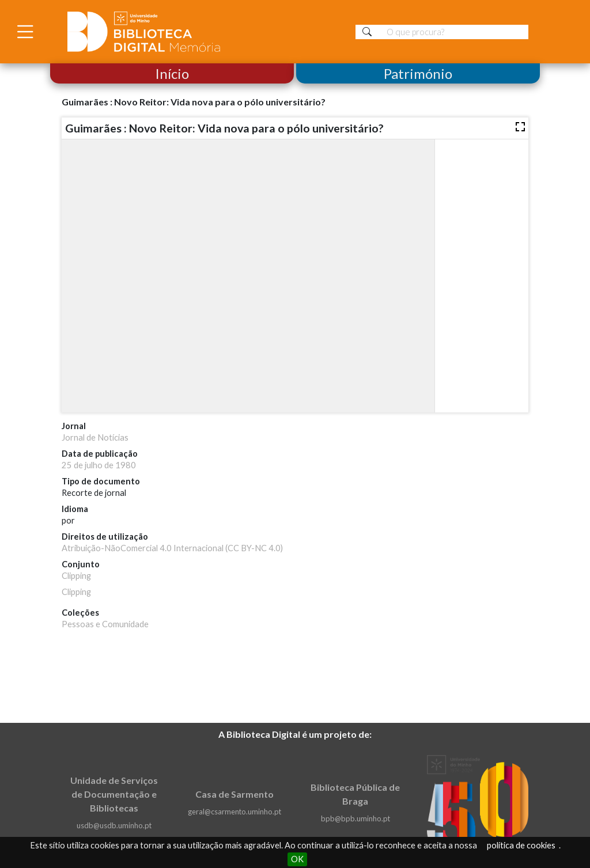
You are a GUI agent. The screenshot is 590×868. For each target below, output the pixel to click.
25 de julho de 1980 (99, 465)
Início (172, 73)
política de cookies (521, 845)
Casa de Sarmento (235, 794)
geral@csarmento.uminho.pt (235, 812)
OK (297, 859)
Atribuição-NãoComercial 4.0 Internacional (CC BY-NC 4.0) (172, 548)
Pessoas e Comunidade (105, 624)
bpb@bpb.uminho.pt (355, 818)
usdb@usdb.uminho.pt (114, 825)
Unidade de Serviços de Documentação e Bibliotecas (114, 794)
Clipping (76, 576)
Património (418, 73)
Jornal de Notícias (95, 437)
